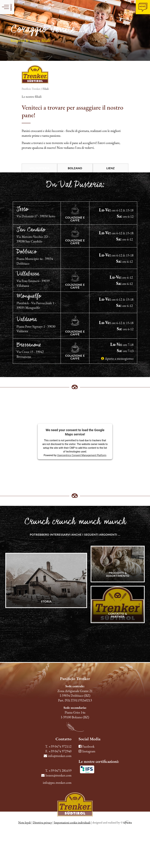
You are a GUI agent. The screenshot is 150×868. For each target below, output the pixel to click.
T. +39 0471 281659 (58, 771)
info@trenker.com (58, 756)
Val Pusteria (40, 168)
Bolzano (75, 168)
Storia (46, 601)
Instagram (87, 751)
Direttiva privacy (42, 822)
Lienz (111, 168)
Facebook (87, 746)
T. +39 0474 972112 (58, 746)
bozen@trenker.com (56, 775)
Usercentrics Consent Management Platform (82, 455)
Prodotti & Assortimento (118, 574)
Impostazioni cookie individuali (72, 822)
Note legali (25, 822)
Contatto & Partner (118, 615)
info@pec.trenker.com (57, 783)
